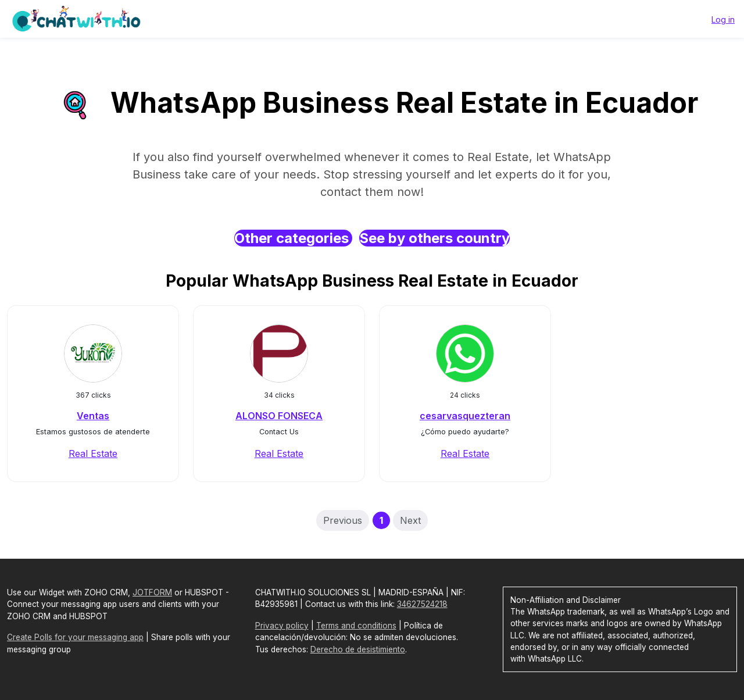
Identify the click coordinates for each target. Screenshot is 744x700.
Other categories (293, 238)
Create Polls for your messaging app (75, 637)
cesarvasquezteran (465, 416)
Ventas (93, 416)
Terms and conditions (356, 626)
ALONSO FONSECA (279, 416)
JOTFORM (152, 592)
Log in (723, 19)
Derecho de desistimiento (358, 649)
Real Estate (93, 453)
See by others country (434, 238)
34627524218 (422, 604)
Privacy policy (282, 626)
